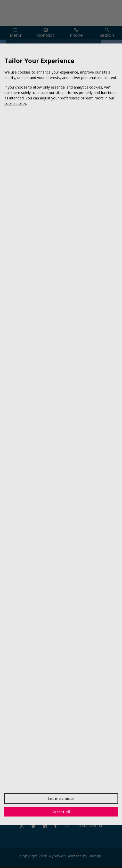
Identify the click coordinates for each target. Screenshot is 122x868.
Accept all (61, 811)
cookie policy (15, 103)
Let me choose (61, 798)
